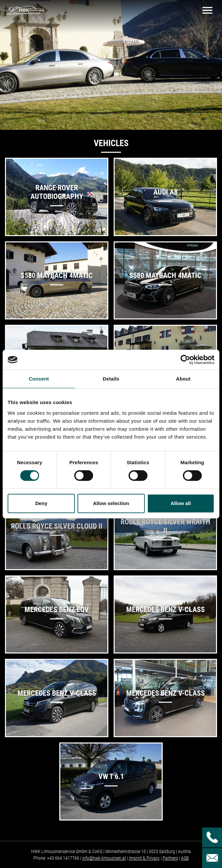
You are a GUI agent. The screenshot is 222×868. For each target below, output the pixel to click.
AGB (185, 858)
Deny (41, 503)
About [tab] (183, 379)
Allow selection (111, 503)
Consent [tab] (39, 379)
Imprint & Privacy (144, 858)
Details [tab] (111, 379)
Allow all (181, 503)
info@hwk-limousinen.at (104, 858)
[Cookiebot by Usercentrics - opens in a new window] (185, 360)
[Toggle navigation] (207, 10)
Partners (170, 858)
